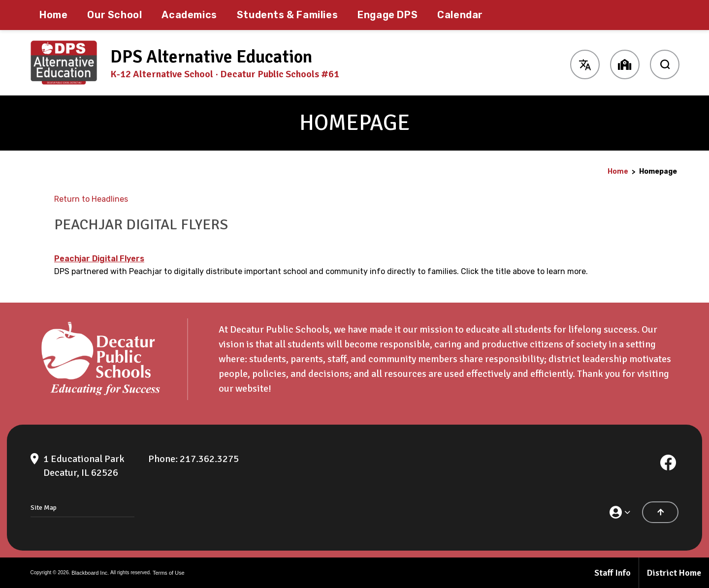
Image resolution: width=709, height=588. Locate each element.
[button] (585, 63)
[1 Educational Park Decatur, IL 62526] (84, 466)
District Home (674, 573)
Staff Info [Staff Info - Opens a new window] (612, 573)
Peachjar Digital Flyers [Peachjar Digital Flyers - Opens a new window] (99, 259)
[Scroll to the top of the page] (660, 512)
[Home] (53, 15)
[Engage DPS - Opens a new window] (387, 15)
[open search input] (665, 63)
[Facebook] (668, 463)
